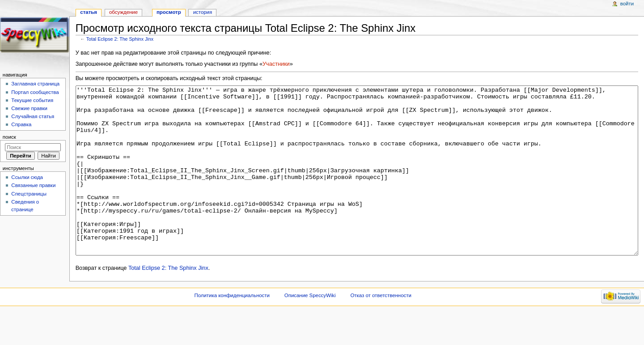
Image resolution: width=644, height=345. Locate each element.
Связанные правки (33, 185)
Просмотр (169, 12)
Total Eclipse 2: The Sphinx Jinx (120, 39)
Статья (89, 12)
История (203, 12)
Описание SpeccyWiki (310, 329)
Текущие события (32, 100)
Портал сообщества (35, 92)
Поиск (9, 137)
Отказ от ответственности (381, 329)
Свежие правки (29, 108)
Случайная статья (33, 116)
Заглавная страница (35, 84)
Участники (276, 64)
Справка (21, 124)
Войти (627, 4)
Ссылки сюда (27, 177)
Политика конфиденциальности (232, 329)
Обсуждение (123, 12)
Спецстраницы (29, 194)
